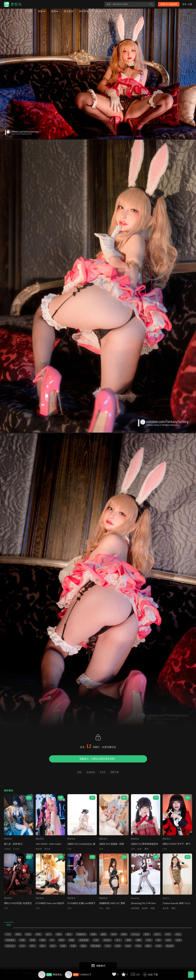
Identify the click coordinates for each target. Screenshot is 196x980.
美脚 (33, 940)
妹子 (49, 934)
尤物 (22, 940)
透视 (146, 849)
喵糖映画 (103, 898)
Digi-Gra (166, 898)
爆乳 (148, 946)
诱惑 (18, 934)
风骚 (63, 946)
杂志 (178, 934)
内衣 (168, 934)
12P (138, 975)
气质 (138, 946)
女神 (114, 934)
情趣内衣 (81, 934)
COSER (7, 849)
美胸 (124, 934)
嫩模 (104, 934)
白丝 (128, 946)
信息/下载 (153, 975)
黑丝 (38, 934)
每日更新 (69, 11)
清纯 (61, 940)
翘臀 (139, 940)
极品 (69, 934)
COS (69, 849)
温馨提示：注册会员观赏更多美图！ (98, 759)
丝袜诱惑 (10, 940)
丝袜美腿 (135, 908)
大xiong (135, 934)
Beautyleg (135, 898)
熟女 (53, 946)
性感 (28, 934)
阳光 (43, 946)
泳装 (118, 946)
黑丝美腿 (96, 946)
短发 (178, 940)
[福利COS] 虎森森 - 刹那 (112, 844)
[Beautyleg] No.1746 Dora (143, 903)
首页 (30, 11)
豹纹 (173, 908)
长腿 (73, 946)
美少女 (47, 849)
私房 (147, 934)
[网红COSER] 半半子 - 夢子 (177, 844)
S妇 (159, 940)
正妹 (96, 940)
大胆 (149, 940)
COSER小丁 (86, 975)
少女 (108, 946)
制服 (153, 908)
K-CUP (16, 849)
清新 (43, 940)
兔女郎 (39, 849)
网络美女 (57, 975)
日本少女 (10, 946)
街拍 (159, 946)
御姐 (83, 946)
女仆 (22, 946)
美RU (157, 934)
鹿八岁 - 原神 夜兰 (13, 844)
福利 (59, 934)
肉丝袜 (107, 940)
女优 (168, 940)
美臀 (128, 940)
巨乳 (108, 908)
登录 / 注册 (187, 4)
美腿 (93, 934)
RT (52, 940)
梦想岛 (16, 4)
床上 (118, 940)
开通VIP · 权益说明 (169, 4)
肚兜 (140, 849)
